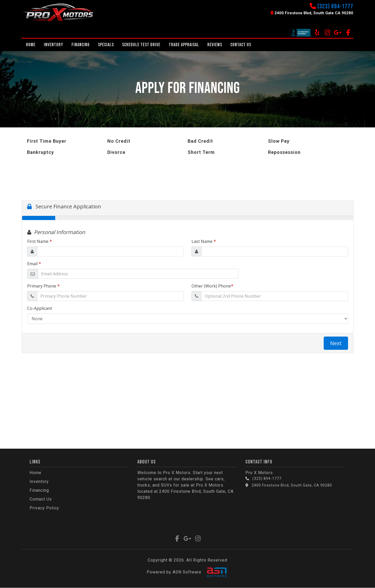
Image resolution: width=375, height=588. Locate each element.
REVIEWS (215, 45)
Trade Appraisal (184, 45)
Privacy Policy (44, 508)
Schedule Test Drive (141, 45)
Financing (81, 45)
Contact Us (241, 45)
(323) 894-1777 (335, 6)
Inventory (54, 45)
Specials (106, 45)
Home (31, 45)
